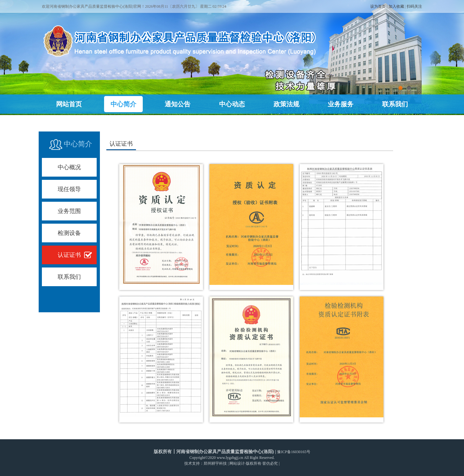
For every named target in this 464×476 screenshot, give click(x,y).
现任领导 (69, 189)
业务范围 (69, 211)
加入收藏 (396, 6)
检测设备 (69, 233)
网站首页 (69, 104)
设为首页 (378, 6)
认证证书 (69, 255)
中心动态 (232, 104)
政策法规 (286, 104)
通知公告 (178, 104)
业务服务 (341, 104)
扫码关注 (414, 6)
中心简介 (123, 104)
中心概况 (69, 167)
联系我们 (395, 104)
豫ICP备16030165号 (294, 452)
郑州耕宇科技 (215, 463)
